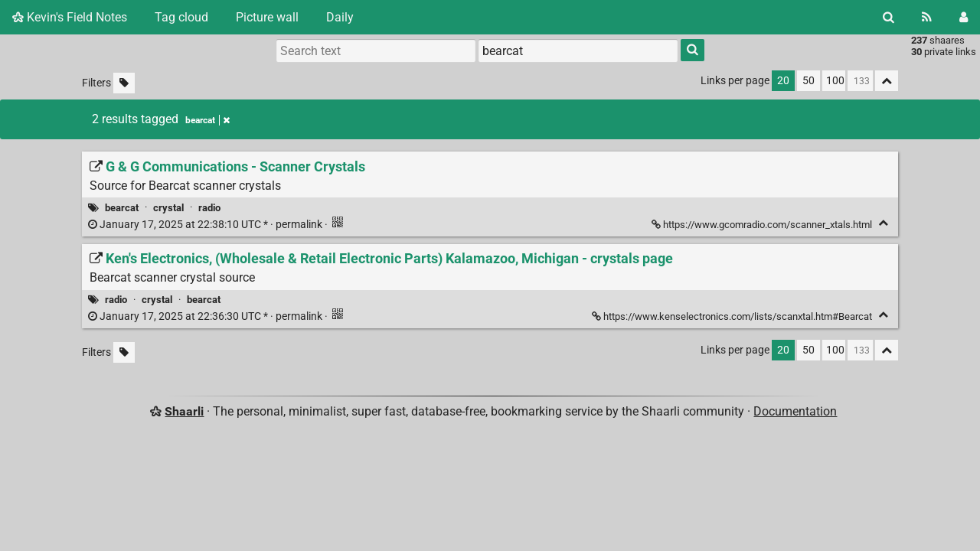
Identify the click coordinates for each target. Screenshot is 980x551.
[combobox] (578, 51)
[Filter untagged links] (124, 83)
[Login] (964, 17)
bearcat (122, 208)
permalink (206, 225)
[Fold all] (887, 81)
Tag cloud (181, 17)
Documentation (795, 411)
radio (209, 208)
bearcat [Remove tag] (207, 120)
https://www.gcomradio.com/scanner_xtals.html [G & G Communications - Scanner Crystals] (763, 225)
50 (808, 81)
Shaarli (184, 411)
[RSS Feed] (927, 17)
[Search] (889, 17)
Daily (340, 17)
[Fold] (883, 223)
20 (783, 81)
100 (835, 81)
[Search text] (376, 51)
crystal (168, 208)
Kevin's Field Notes (70, 17)
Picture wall (267, 17)
